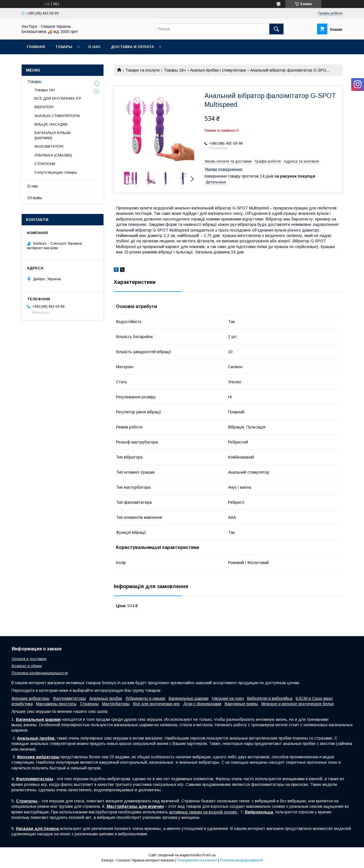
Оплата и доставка (29, 659)
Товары (64, 47)
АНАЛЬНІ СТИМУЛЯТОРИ (57, 116)
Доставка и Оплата (132, 47)
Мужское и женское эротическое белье (298, 704)
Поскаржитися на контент (197, 860)
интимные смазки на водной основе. (204, 812)
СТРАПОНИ (45, 164)
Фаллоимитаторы (69, 698)
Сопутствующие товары (56, 172)
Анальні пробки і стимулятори (218, 70)
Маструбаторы (116, 704)
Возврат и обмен (27, 666)
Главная (36, 47)
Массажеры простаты (56, 704)
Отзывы (35, 198)
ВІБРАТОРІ (44, 107)
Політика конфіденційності (241, 860)
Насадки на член (228, 698)
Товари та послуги (142, 70)
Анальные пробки (106, 698)
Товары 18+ (175, 70)
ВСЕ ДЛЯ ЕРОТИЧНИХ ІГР (58, 98)
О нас (94, 47)
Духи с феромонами (202, 704)
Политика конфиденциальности (40, 673)
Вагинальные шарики (189, 698)
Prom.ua (209, 855)
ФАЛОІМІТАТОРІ (49, 146)
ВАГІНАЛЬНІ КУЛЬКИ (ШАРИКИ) (52, 135)
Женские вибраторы (30, 698)
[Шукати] (276, 29)
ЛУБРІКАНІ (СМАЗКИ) (53, 155)
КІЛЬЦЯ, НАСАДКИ (51, 124)
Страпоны (89, 704)
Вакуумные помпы (241, 704)
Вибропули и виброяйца (270, 698)
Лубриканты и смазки (145, 698)
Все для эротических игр (156, 704)
